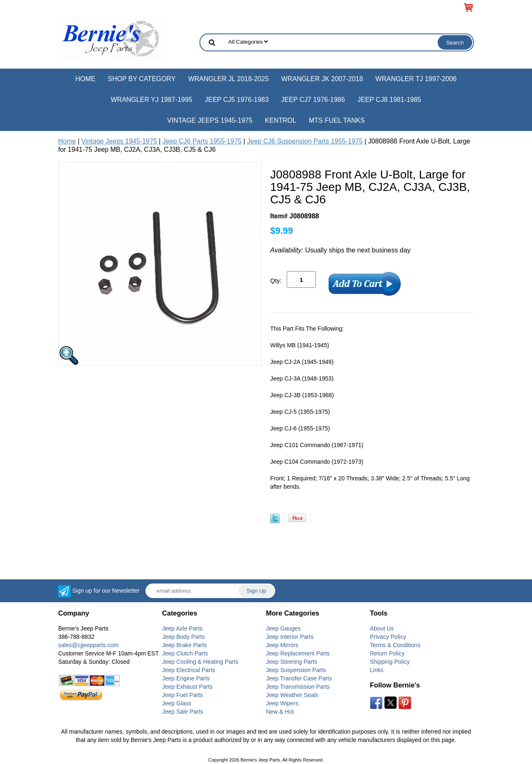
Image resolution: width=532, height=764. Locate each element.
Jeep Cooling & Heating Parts (200, 662)
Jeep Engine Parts (186, 678)
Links (377, 670)
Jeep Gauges (283, 628)
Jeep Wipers (282, 703)
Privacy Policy (388, 637)
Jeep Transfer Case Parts (299, 678)
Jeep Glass (177, 703)
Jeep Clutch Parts (185, 653)
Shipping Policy (390, 662)
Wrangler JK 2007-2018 (322, 79)
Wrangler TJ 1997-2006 (416, 79)
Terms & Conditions (395, 645)
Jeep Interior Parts (290, 637)
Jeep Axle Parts (182, 628)
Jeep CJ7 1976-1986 (313, 100)
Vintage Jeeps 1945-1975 (210, 120)
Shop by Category (142, 79)
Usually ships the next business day (340, 250)
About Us (382, 628)
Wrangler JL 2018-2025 (229, 79)
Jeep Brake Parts (184, 645)
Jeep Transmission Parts (298, 687)
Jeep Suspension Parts (296, 670)
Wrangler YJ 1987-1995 (151, 100)
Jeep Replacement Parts (298, 653)
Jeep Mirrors (282, 645)
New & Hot (280, 712)
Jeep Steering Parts (292, 662)
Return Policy (387, 653)
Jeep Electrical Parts (189, 670)
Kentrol (281, 120)
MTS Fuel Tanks (337, 120)
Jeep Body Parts (183, 637)
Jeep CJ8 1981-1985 (389, 100)
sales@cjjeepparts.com (88, 645)
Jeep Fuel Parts (182, 695)
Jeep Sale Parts (183, 712)
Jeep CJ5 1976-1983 (237, 100)
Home (85, 79)
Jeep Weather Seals (292, 695)
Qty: (276, 281)
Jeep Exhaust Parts (187, 687)
